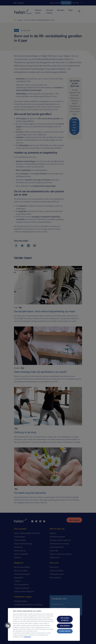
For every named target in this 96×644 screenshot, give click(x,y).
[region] (44, 624)
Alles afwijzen (65, 626)
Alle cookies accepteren (65, 619)
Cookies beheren (65, 631)
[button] (8, 625)
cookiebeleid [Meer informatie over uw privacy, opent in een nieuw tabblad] (27, 637)
